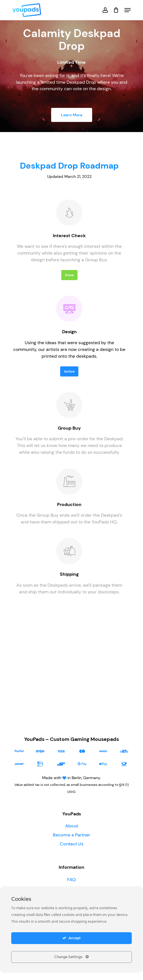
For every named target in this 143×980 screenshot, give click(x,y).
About (72, 826)
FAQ (71, 880)
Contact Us (72, 844)
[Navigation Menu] (128, 10)
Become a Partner (71, 835)
